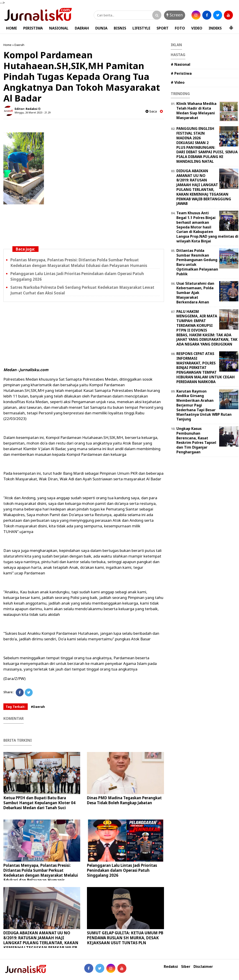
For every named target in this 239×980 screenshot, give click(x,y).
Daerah (19, 45)
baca (151, 111)
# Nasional (181, 64)
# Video (178, 82)
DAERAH (82, 28)
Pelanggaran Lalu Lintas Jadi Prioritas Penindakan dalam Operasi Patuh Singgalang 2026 (122, 870)
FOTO (180, 28)
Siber (186, 967)
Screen (175, 15)
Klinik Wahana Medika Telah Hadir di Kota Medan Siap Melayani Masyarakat (196, 111)
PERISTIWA (33, 28)
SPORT (163, 28)
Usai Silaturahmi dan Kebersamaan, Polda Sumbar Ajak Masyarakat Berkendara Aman (195, 293)
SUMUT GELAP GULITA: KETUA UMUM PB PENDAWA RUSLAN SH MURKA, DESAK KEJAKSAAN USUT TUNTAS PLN (125, 938)
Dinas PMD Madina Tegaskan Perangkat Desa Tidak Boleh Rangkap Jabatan (124, 800)
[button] (231, 26)
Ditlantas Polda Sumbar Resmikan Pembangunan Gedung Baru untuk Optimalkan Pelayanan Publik (197, 262)
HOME (11, 28)
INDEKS (215, 28)
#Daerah (38, 707)
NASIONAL (59, 28)
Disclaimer (203, 967)
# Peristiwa (181, 73)
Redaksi (171, 967)
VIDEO (197, 28)
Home (7, 45)
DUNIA (101, 28)
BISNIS (120, 28)
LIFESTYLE (141, 28)
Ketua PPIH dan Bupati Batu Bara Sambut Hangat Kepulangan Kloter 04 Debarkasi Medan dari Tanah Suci (39, 803)
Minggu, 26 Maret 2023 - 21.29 (33, 112)
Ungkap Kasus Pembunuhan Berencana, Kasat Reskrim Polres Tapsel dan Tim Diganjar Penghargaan (196, 440)
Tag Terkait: (16, 707)
